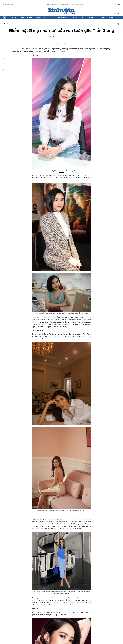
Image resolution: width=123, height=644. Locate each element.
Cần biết (111, 18)
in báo (65, 45)
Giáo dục (30, 18)
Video (83, 18)
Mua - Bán (102, 18)
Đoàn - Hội (13, 18)
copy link (61, 45)
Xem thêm (118, 18)
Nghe (4, 50)
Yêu (45, 18)
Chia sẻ (4, 55)
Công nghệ (75, 18)
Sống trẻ (22, 18)
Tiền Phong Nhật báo (67, 5)
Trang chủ (5, 18)
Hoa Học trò (79, 5)
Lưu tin (4, 59)
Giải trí (51, 18)
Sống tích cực (92, 18)
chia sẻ (54, 45)
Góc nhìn (38, 18)
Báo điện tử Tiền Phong (61, 11)
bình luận (69, 45)
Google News (118, 24)
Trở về (4, 69)
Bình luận (4, 64)
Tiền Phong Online (52, 5)
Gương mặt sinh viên (62, 18)
